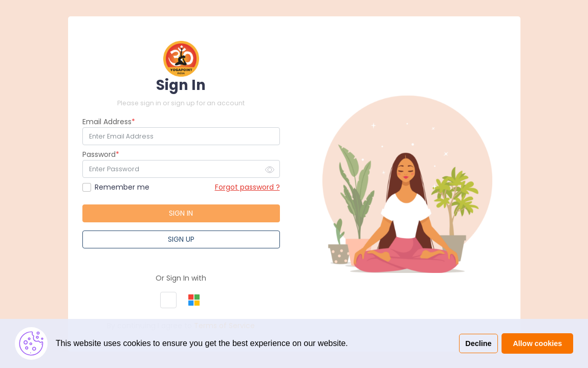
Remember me (122, 187)
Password (99, 154)
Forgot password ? (247, 187)
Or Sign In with (181, 278)
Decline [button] (478, 343)
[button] (168, 300)
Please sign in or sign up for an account (181, 103)
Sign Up (181, 239)
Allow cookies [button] (537, 343)
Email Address (107, 122)
